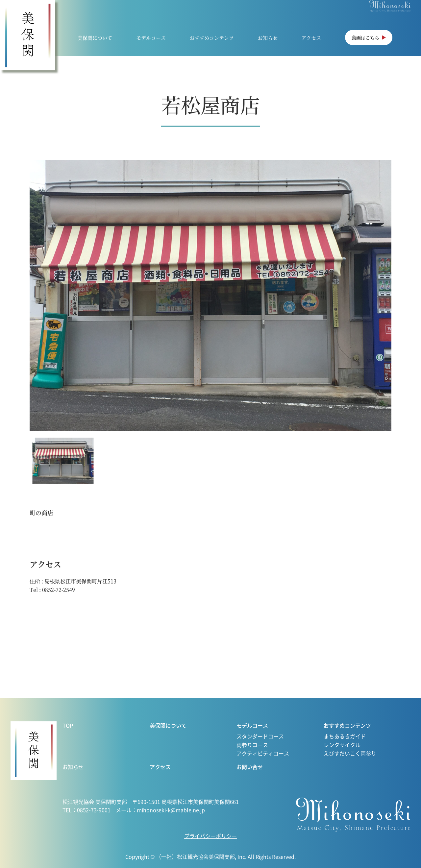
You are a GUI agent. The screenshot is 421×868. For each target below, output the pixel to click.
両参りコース (252, 745)
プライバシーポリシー (210, 836)
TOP (68, 725)
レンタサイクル (342, 745)
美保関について (95, 38)
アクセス (311, 38)
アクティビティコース (263, 753)
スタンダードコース (260, 736)
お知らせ (268, 38)
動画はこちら (365, 37)
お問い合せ (250, 767)
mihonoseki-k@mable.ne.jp (171, 810)
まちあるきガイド (345, 736)
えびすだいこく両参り (350, 753)
